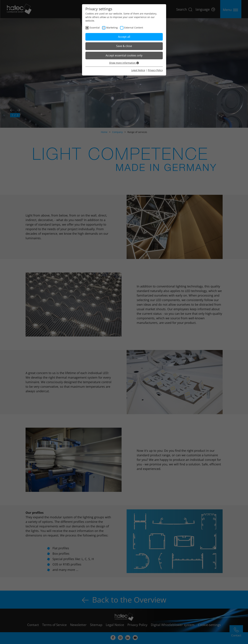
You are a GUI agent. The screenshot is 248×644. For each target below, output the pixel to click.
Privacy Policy (155, 70)
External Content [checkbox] (134, 28)
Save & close (124, 46)
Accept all (124, 37)
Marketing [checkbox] (112, 28)
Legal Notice (138, 70)
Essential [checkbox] (95, 28)
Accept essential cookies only (124, 55)
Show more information (124, 63)
